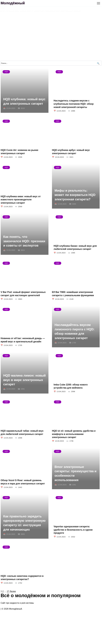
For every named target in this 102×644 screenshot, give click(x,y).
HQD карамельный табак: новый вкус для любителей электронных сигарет (22, 444)
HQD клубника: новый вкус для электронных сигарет (24, 101)
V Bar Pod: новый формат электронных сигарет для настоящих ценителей (23, 300)
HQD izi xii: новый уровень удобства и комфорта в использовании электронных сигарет (77, 445)
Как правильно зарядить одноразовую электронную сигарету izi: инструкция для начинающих (24, 534)
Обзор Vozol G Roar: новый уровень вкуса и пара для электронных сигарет (23, 495)
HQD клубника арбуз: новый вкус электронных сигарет (73, 153)
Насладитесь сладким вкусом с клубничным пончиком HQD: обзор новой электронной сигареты (77, 104)
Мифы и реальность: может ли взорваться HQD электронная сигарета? (77, 198)
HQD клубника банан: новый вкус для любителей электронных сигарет (75, 252)
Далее (13, 606)
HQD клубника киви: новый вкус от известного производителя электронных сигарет (24, 203)
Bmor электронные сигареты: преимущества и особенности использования (77, 486)
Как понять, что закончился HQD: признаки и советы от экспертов (24, 246)
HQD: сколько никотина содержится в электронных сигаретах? (22, 591)
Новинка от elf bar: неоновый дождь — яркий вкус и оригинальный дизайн (23, 348)
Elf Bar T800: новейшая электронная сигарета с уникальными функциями (75, 300)
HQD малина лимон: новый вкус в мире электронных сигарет (24, 390)
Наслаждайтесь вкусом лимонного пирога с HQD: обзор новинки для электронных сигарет (76, 339)
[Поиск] (98, 63)
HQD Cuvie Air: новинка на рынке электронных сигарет (19, 153)
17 (8, 606)
